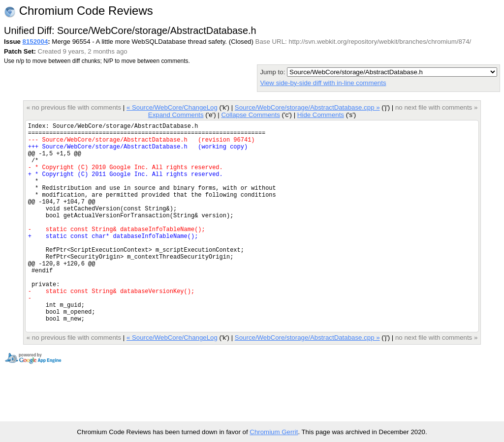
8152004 (35, 42)
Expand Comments (176, 115)
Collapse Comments (250, 115)
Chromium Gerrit (274, 432)
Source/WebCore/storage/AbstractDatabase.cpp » (307, 107)
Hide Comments (321, 115)
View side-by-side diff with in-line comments (323, 83)
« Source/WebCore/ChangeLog (172, 107)
